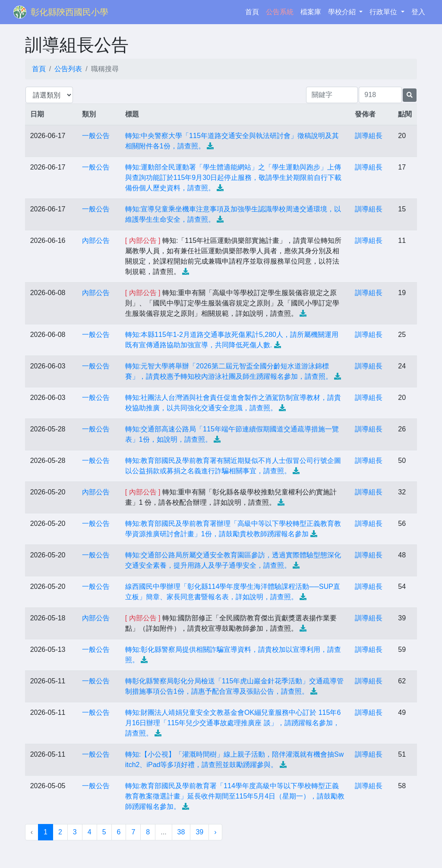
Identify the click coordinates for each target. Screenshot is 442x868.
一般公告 (96, 136)
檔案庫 (311, 12)
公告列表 (68, 69)
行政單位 (384, 12)
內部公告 (96, 241)
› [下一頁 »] (215, 832)
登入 (418, 12)
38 (181, 832)
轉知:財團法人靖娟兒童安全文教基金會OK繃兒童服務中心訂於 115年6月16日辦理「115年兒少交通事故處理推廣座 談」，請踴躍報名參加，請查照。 (233, 723)
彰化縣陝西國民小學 (69, 12)
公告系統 (280, 12)
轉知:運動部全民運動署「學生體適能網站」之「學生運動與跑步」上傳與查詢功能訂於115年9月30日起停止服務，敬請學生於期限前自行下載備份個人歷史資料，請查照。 (233, 178)
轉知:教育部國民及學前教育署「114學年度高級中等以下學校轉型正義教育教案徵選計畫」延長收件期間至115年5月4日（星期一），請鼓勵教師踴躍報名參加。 (235, 796)
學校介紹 (343, 12)
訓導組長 (369, 136)
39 (199, 832)
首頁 (254, 11)
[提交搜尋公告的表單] (410, 95)
